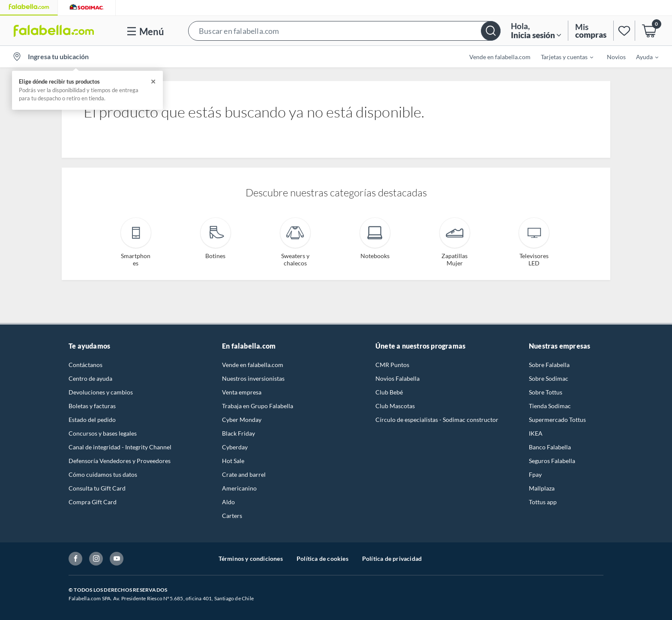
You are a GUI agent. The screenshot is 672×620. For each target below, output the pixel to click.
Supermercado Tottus (557, 420)
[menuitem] (562, 57)
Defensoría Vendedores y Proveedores (120, 461)
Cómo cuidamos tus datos (103, 474)
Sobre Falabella (549, 365)
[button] (344, 31)
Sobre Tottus (546, 392)
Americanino (239, 488)
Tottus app (543, 502)
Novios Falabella (397, 378)
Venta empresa (242, 392)
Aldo (228, 502)
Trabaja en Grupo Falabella (258, 406)
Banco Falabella (550, 447)
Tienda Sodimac (550, 406)
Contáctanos (85, 365)
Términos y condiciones (251, 558)
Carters (232, 516)
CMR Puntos (392, 365)
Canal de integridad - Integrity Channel (120, 447)
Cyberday (235, 447)
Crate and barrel (244, 474)
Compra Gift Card (93, 502)
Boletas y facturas (92, 406)
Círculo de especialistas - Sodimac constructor (437, 420)
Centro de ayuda (90, 378)
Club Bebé (389, 392)
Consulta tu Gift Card (97, 488)
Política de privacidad (392, 558)
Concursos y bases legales (103, 433)
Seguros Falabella (552, 461)
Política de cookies (322, 558)
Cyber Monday (242, 420)
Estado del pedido (92, 420)
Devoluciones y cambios (101, 392)
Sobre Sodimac (549, 378)
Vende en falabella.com (500, 57)
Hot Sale (233, 461)
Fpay (535, 474)
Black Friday (238, 433)
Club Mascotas (395, 406)
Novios (616, 57)
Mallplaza (542, 488)
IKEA (536, 433)
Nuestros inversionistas (253, 378)
